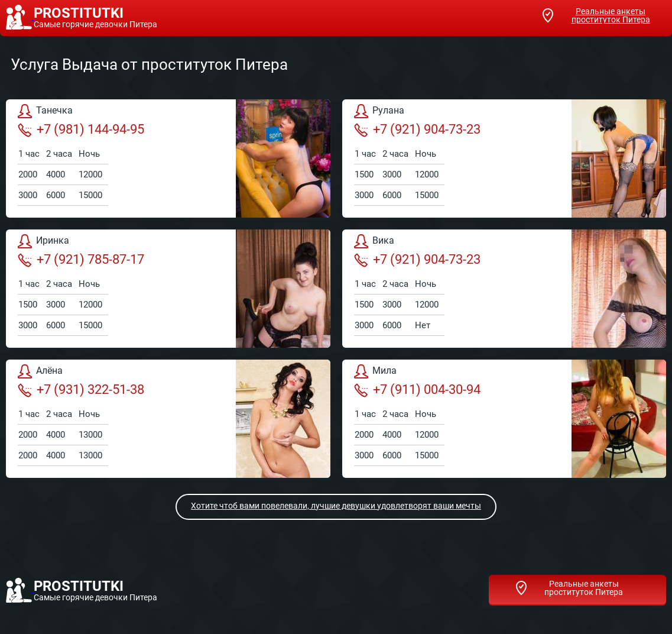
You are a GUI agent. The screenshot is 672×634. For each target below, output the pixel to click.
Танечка (45, 111)
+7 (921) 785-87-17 (81, 260)
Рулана (379, 111)
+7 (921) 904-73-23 (417, 130)
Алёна (40, 371)
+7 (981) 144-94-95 (81, 130)
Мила (375, 371)
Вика (374, 241)
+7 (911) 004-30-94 (417, 390)
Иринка (43, 241)
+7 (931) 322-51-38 (81, 390)
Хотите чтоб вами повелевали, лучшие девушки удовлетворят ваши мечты (336, 506)
